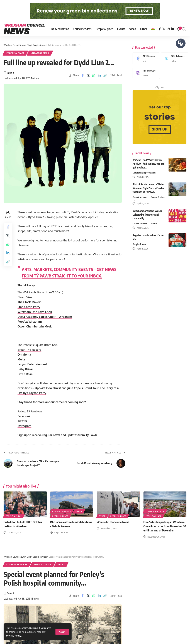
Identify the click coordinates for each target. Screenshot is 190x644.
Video (61, 565)
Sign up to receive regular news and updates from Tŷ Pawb (57, 435)
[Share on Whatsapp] (94, 75)
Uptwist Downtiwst (48, 388)
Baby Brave (25, 369)
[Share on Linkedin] (99, 75)
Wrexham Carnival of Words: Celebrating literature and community (147, 212)
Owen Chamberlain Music (35, 326)
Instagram (24, 426)
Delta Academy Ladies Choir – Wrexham (45, 317)
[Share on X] (88, 75)
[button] (62, 632)
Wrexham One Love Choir (35, 312)
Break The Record (29, 350)
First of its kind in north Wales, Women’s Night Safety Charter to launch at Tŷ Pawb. (148, 185)
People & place (15, 53)
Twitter (22, 421)
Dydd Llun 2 (36, 217)
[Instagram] (168, 29)
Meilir (21, 359)
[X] (164, 29)
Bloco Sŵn (25, 297)
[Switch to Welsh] (153, 29)
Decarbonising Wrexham (144, 170)
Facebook (24, 416)
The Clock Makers (30, 302)
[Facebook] (160, 29)
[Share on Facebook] (82, 75)
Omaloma (24, 355)
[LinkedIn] (173, 29)
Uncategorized (40, 53)
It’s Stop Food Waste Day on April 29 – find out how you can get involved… (148, 161)
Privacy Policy (14, 636)
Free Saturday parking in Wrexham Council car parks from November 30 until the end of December (165, 526)
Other (79, 511)
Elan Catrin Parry (29, 307)
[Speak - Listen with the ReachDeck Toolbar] (181, 43)
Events (154, 221)
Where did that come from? (113, 522)
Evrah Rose (25, 374)
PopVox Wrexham (30, 322)
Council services (140, 194)
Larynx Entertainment (32, 364)
